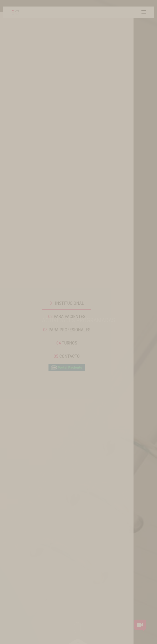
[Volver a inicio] (14, 12)
